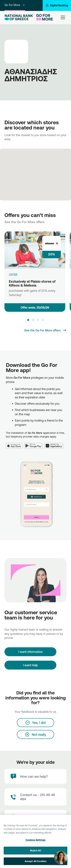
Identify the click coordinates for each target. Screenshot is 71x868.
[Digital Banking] (57, 5)
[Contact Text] (35, 797)
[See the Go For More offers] (45, 330)
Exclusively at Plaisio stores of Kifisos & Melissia (32, 283)
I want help (30, 665)
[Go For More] (44, 17)
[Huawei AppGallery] (55, 443)
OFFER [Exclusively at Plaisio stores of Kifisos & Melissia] (13, 275)
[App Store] (15, 443)
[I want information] (30, 652)
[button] (28, 320)
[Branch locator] (35, 817)
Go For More (15, 5)
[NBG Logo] (19, 18)
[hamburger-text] (63, 17)
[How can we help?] (35, 776)
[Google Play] (34, 443)
